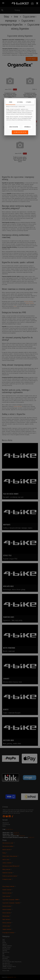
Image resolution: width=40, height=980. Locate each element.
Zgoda (11, 102)
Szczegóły (20, 102)
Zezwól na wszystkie (20, 132)
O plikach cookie (30, 102)
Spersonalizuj (27, 127)
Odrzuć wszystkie (14, 127)
